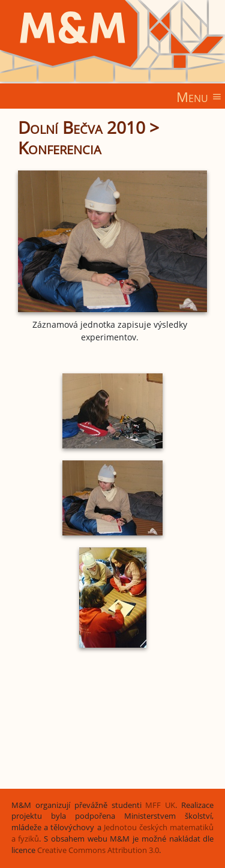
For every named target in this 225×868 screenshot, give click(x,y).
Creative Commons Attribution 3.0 (98, 850)
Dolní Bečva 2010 (82, 127)
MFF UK (160, 805)
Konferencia (60, 148)
